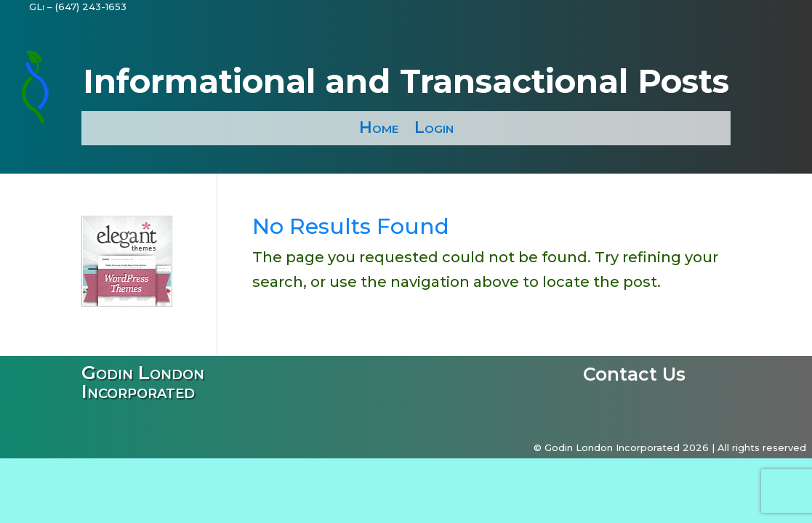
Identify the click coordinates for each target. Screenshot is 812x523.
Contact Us (634, 377)
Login (434, 127)
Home (379, 127)
